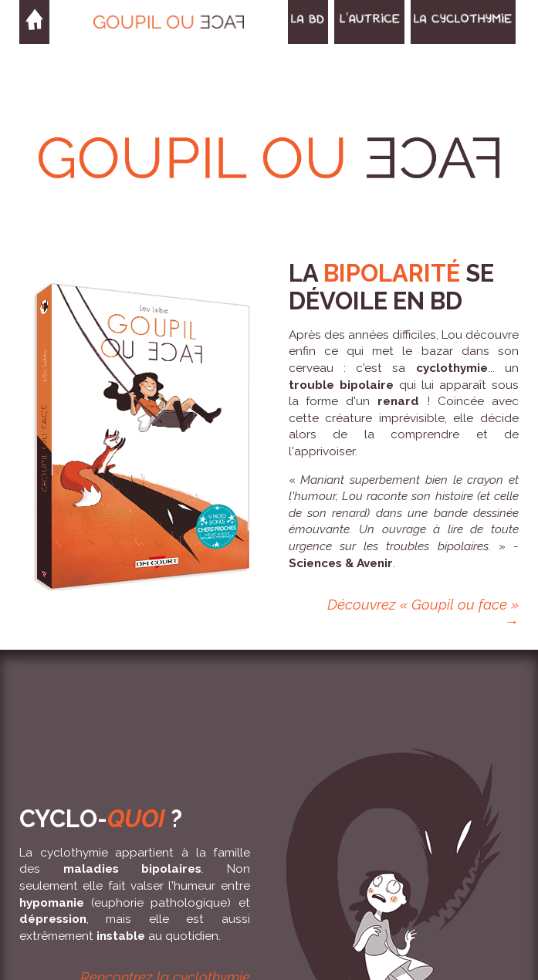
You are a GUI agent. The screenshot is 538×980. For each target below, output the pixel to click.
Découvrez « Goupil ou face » (423, 604)
